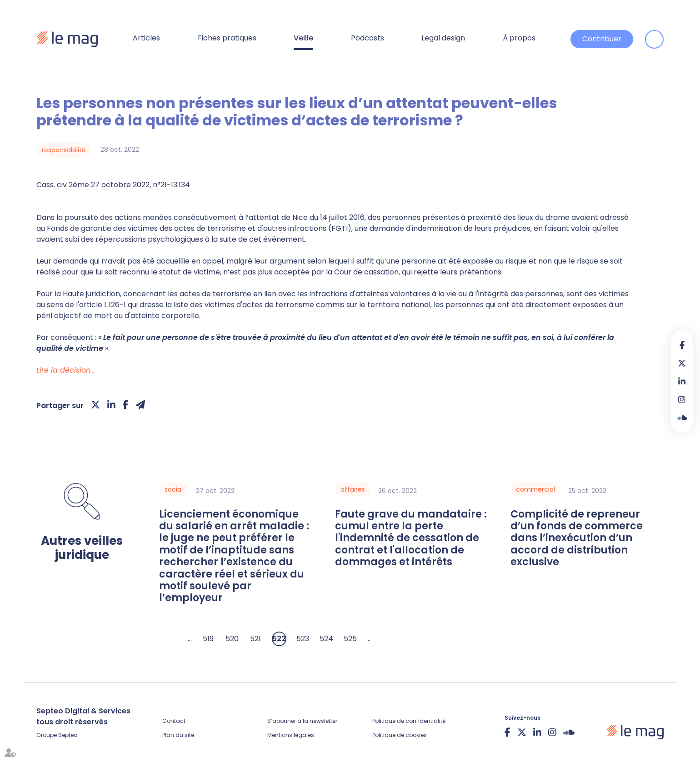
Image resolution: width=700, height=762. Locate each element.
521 (255, 639)
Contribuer (602, 39)
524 (326, 639)
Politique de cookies (400, 735)
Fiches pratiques (227, 38)
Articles (146, 38)
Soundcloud (682, 418)
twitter (682, 363)
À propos (519, 38)
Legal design (443, 38)
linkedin (682, 381)
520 (232, 639)
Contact (174, 721)
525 (350, 639)
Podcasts (367, 38)
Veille (303, 38)
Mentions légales (291, 735)
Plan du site (178, 735)
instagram (682, 399)
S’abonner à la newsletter (302, 721)
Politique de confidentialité (409, 721)
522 (279, 639)
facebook (682, 345)
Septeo (68, 735)
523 (303, 639)
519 (208, 639)
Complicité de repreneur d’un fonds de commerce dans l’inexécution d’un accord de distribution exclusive (577, 538)
